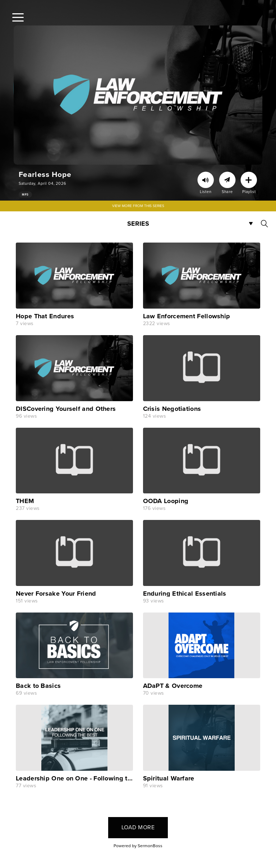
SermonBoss (150, 846)
